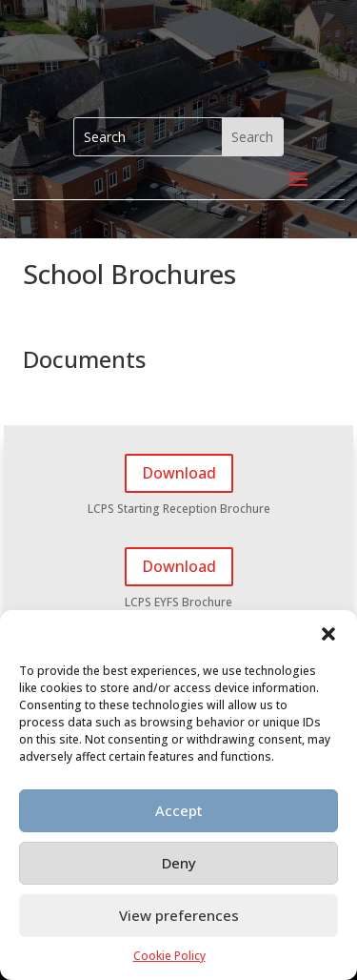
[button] (328, 634)
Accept (179, 810)
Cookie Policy (169, 956)
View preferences (179, 915)
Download (179, 473)
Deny (179, 863)
